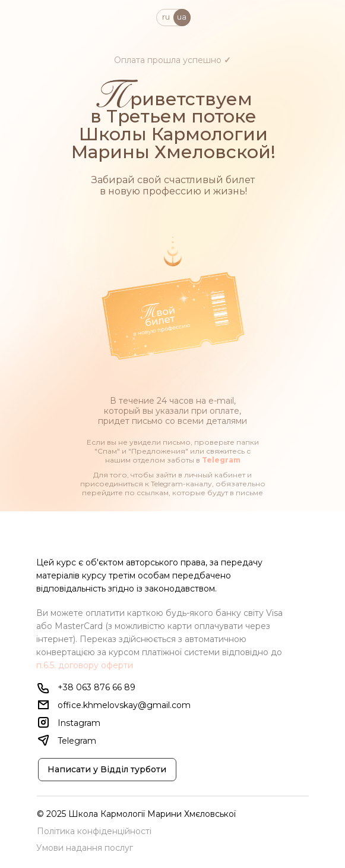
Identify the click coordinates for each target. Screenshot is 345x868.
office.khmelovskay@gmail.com (124, 705)
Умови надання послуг (85, 848)
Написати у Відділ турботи (107, 769)
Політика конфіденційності (94, 831)
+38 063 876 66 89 (96, 687)
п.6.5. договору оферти (85, 665)
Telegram (221, 460)
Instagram (79, 723)
